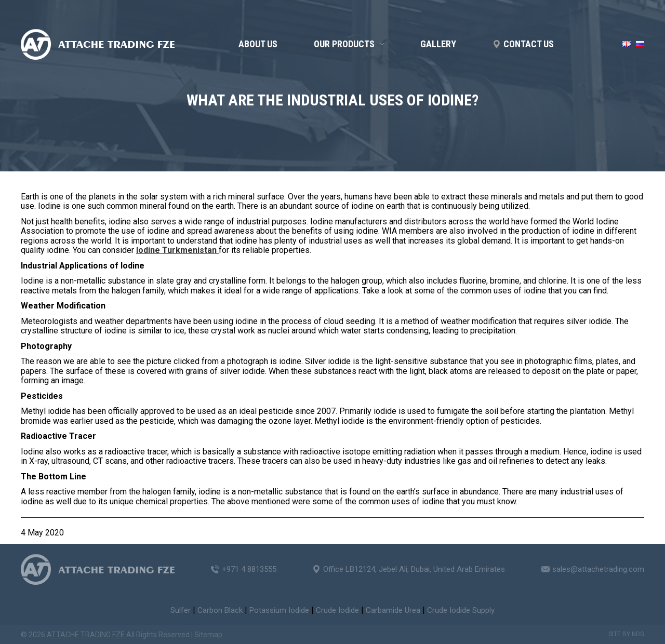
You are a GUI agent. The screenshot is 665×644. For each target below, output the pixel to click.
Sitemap (208, 635)
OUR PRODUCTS (344, 44)
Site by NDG (626, 634)
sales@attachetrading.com (598, 569)
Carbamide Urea (393, 610)
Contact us (529, 44)
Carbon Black (220, 610)
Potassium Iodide (279, 610)
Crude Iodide (337, 610)
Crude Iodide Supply (461, 610)
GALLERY (438, 44)
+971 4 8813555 (249, 569)
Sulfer (181, 610)
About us (258, 44)
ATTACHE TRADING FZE (86, 635)
